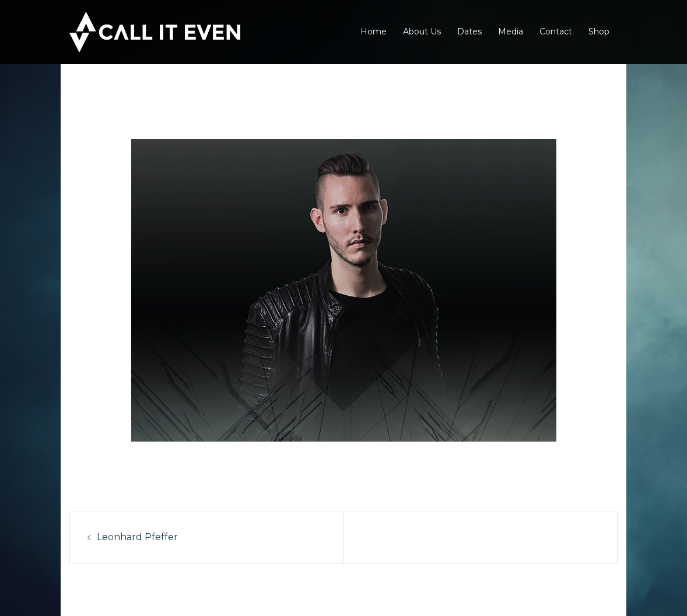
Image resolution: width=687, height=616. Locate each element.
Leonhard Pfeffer (137, 537)
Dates (469, 32)
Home (374, 32)
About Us (422, 32)
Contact (556, 32)
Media (511, 32)
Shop (599, 32)
